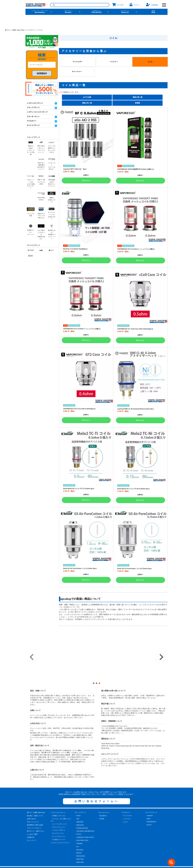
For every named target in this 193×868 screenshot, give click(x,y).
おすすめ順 (87, 97)
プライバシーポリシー (34, 815)
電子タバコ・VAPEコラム (36, 818)
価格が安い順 (87, 103)
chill (78, 806)
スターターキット (33, 116)
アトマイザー (78, 62)
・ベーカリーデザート (58, 817)
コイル (150, 62)
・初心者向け (102, 803)
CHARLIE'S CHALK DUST (85, 824)
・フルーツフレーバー (58, 814)
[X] (88, 858)
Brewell (79, 840)
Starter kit (125, 12)
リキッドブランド (33, 107)
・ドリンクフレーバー (58, 823)
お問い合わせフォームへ (96, 788)
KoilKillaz (80, 831)
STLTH (79, 821)
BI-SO (79, 803)
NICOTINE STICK (82, 827)
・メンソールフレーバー (59, 811)
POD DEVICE (96, 12)
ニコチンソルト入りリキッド (37, 112)
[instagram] (105, 858)
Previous (32, 651)
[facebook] (96, 858)
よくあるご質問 (32, 821)
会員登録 (152, 5)
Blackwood (80, 812)
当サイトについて (33, 809)
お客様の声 (31, 824)
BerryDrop (80, 837)
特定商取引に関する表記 (35, 812)
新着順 (138, 103)
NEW (153, 12)
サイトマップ (31, 827)
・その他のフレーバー (58, 827)
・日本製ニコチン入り (58, 803)
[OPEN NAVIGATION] (164, 5)
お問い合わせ (31, 806)
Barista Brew (81, 843)
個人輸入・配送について (35, 803)
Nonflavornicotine (82, 815)
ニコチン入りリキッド (35, 103)
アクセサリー (32, 121)
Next (161, 651)
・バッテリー (126, 806)
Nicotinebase (40, 12)
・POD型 (101, 806)
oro (78, 834)
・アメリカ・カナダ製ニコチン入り (61, 807)
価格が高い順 (138, 97)
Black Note (80, 846)
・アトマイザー (127, 803)
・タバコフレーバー (57, 820)
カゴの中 (118, 5)
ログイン (135, 5)
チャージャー (77, 72)
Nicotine (68, 12)
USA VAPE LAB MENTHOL (86, 818)
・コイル (125, 809)
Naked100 (80, 809)
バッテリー (114, 62)
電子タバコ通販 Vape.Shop (36, 800)
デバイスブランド (33, 125)
